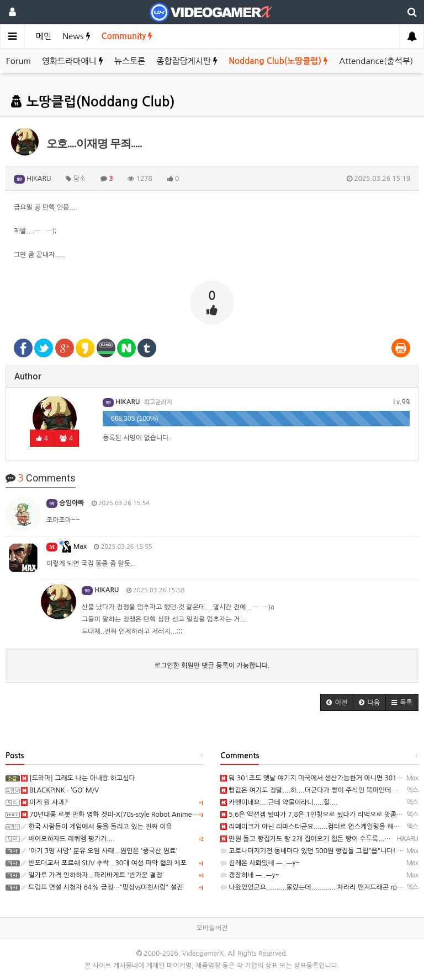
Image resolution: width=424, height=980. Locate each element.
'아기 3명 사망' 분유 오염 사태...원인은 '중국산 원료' (99, 851)
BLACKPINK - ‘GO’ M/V (60, 790)
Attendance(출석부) (376, 61)
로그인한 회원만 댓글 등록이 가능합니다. (212, 666)
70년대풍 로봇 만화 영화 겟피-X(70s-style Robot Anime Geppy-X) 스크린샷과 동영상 (149, 815)
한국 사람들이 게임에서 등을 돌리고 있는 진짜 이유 (97, 827)
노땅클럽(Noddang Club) (93, 102)
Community (127, 36)
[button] (337, 702)
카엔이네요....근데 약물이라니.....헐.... (279, 802)
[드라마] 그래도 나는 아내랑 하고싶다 (78, 778)
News (76, 36)
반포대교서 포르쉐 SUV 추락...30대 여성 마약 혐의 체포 (104, 863)
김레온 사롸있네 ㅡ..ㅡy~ (260, 863)
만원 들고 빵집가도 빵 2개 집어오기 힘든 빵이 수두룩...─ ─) (311, 839)
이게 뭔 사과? (44, 802)
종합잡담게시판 (187, 61)
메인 (44, 36)
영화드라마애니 (73, 61)
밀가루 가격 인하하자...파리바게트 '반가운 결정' (92, 875)
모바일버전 (212, 928)
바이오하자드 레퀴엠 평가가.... (68, 839)
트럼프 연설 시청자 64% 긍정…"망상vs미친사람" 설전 (102, 887)
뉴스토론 (130, 61)
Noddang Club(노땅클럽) (278, 61)
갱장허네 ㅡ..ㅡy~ (250, 875)
